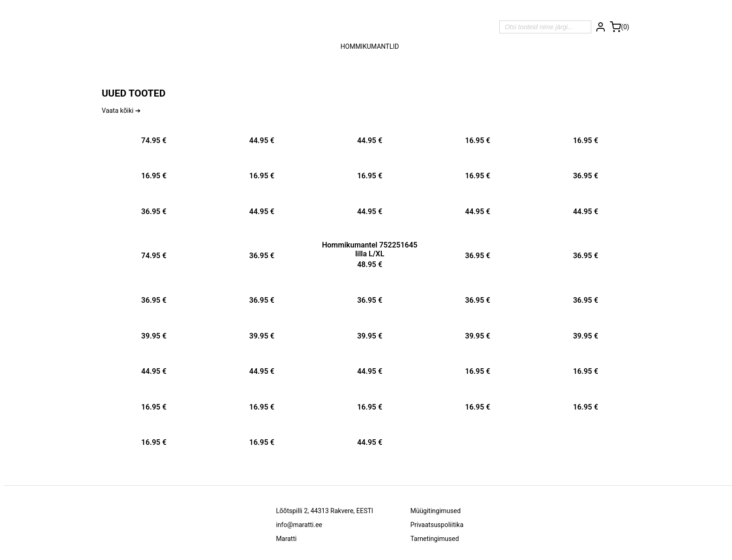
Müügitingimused (435, 511)
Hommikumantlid (370, 46)
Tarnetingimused (435, 539)
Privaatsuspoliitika (437, 525)
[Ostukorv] (620, 27)
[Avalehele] (370, 27)
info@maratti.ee (299, 525)
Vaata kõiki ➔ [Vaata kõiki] (121, 111)
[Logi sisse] (601, 27)
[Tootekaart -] (154, 138)
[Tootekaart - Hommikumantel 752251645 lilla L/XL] (370, 253)
